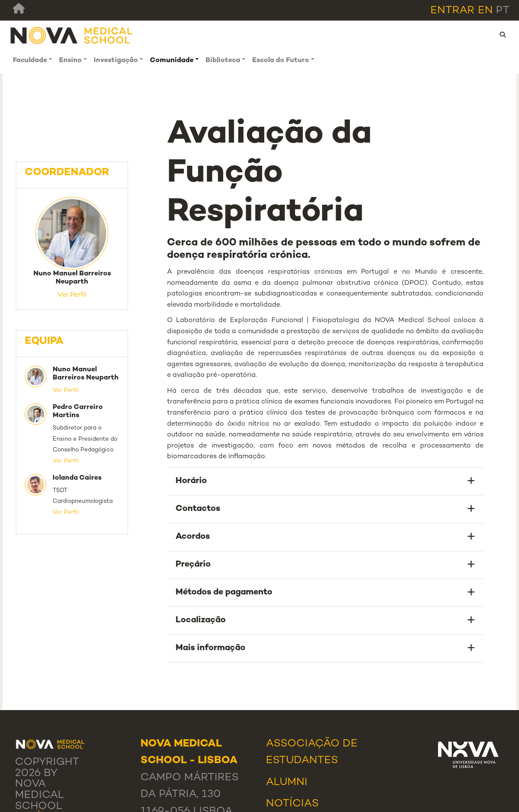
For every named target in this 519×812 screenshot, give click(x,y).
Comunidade (172, 61)
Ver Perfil (72, 295)
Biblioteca (223, 61)
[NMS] (72, 35)
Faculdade (30, 61)
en (485, 11)
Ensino (70, 61)
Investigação (116, 61)
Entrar (452, 11)
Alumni (287, 782)
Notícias (292, 804)
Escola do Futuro (281, 61)
